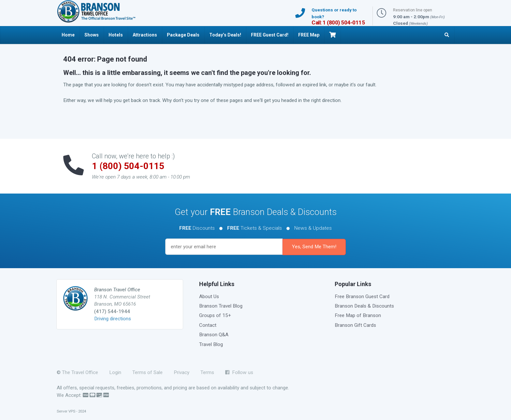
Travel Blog (211, 344)
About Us (209, 297)
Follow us (239, 372)
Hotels (116, 35)
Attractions (145, 35)
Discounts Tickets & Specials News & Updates (255, 228)
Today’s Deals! (225, 35)
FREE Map (309, 35)
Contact (208, 325)
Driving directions (113, 319)
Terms (207, 372)
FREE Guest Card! (270, 35)
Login (115, 372)
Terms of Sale (147, 372)
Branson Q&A (214, 335)
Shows (92, 35)
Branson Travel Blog (221, 306)
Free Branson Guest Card (362, 297)
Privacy (182, 372)
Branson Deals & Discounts (364, 306)
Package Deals (183, 35)
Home (68, 35)
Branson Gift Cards (355, 325)
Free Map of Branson (358, 315)
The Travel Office (80, 372)
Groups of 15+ (215, 315)
